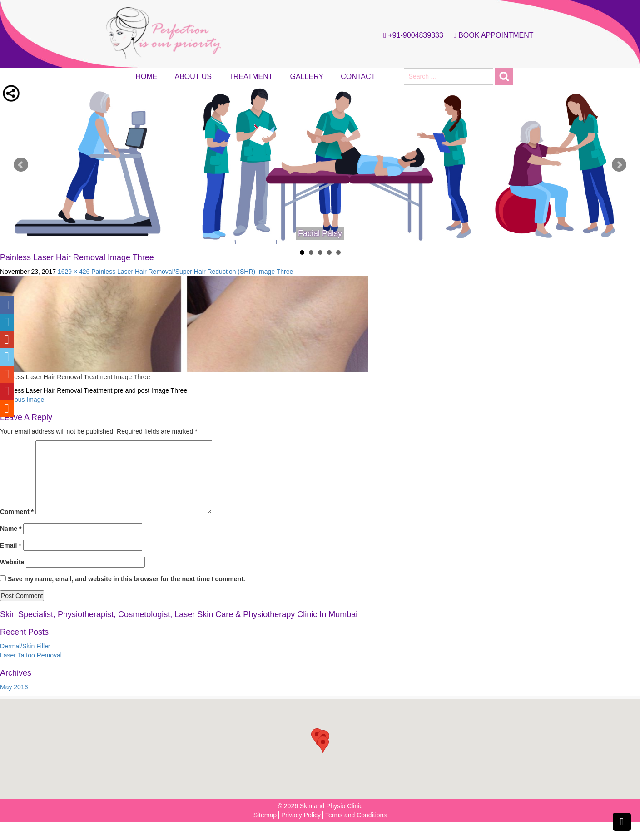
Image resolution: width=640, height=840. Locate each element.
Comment (17, 512)
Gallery (307, 77)
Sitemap (265, 815)
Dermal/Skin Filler (25, 646)
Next (619, 165)
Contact (358, 77)
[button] (323, 744)
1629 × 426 (74, 272)
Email (11, 545)
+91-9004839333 (411, 35)
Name (11, 529)
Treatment (251, 77)
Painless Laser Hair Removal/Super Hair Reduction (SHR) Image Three (192, 272)
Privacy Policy (301, 815)
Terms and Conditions (356, 815)
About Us (193, 77)
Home (147, 77)
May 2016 (14, 687)
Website (12, 562)
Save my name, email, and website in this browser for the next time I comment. (127, 579)
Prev (21, 165)
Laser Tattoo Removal (31, 655)
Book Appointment (491, 35)
